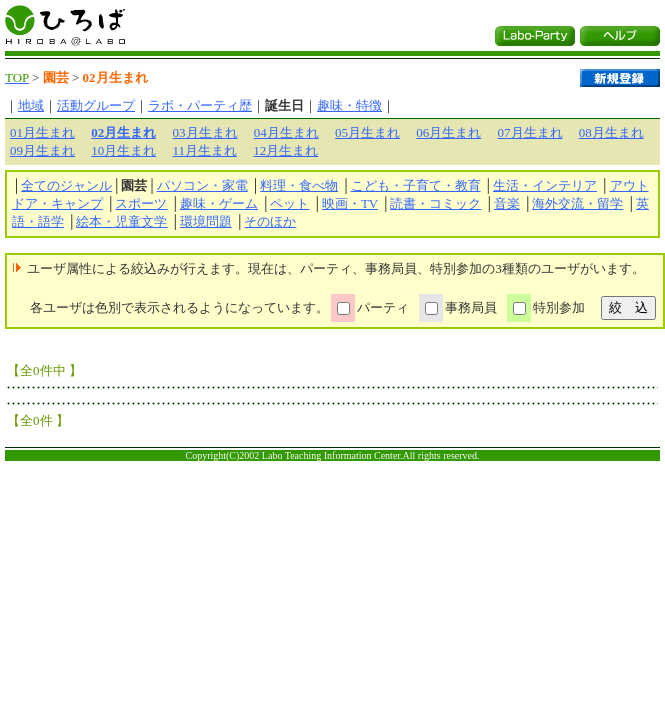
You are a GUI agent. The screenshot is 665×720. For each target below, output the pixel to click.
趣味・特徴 (349, 105)
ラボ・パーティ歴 (200, 105)
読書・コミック (435, 203)
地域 (31, 105)
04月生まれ (286, 132)
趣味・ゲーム (219, 203)
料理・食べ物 (299, 185)
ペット (289, 203)
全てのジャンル (66, 185)
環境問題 (206, 221)
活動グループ (96, 105)
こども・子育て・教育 (416, 185)
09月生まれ (42, 150)
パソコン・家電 (202, 185)
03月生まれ (205, 132)
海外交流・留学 (577, 203)
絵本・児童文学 (121, 221)
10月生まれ (123, 150)
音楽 (507, 203)
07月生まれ (530, 132)
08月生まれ (611, 132)
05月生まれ (367, 132)
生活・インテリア (545, 185)
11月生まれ (205, 150)
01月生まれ (42, 132)
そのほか (270, 221)
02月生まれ (123, 132)
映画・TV (350, 203)
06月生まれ (448, 132)
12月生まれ (285, 150)
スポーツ (141, 203)
